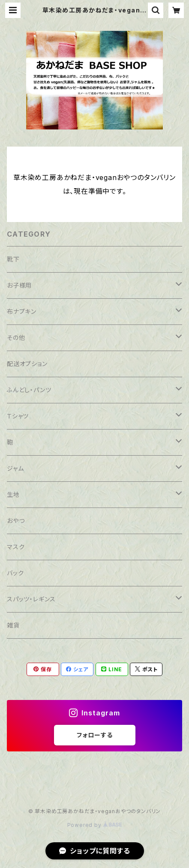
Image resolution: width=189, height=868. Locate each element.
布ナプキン (22, 311)
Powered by (95, 825)
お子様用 (19, 285)
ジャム (15, 468)
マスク (16, 547)
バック (15, 573)
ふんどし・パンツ (29, 390)
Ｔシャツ (18, 416)
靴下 (13, 259)
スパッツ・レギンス (31, 599)
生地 (13, 494)
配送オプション (27, 364)
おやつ (16, 521)
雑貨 (13, 625)
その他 (16, 338)
